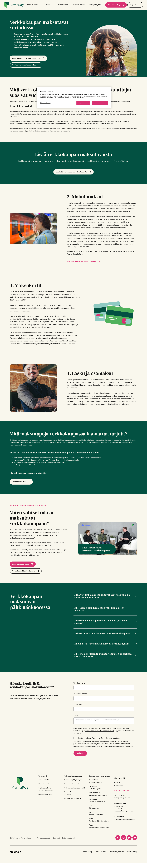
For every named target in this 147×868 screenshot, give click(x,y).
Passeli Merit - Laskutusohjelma (95, 805)
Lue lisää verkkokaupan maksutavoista (72, 172)
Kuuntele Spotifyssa (21, 567)
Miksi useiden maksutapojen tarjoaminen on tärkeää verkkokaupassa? (103, 669)
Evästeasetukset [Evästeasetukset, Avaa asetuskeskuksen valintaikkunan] (45, 103)
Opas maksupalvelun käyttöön (71, 810)
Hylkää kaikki (83, 103)
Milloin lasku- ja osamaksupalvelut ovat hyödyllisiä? (102, 656)
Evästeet (56, 855)
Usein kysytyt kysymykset (73, 797)
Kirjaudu (133, 5)
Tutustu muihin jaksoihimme (24, 573)
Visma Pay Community (72, 801)
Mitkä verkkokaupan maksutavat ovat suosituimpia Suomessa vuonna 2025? (102, 599)
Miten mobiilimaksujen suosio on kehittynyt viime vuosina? (101, 629)
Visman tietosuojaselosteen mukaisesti (100, 746)
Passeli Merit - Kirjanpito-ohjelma (96, 798)
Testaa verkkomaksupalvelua (24, 65)
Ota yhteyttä (120, 795)
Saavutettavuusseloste (72, 816)
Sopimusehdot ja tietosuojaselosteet (46, 806)
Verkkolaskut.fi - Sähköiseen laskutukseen (98, 811)
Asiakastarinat (62, 5)
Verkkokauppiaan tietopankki (75, 805)
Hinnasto (49, 5)
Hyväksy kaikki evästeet (100, 103)
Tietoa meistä (44, 797)
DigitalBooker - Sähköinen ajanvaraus (97, 818)
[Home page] (14, 5)
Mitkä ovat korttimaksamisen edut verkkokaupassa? (103, 643)
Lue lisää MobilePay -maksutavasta (83, 262)
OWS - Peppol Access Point (97, 831)
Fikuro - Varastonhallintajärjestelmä (99, 843)
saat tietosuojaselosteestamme (120, 762)
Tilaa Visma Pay (114, 5)
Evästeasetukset (69, 855)
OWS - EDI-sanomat (94, 824)
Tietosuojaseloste (44, 855)
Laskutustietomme (45, 812)
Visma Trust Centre (46, 801)
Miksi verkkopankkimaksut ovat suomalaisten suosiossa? (99, 614)
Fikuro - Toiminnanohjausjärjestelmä (99, 837)
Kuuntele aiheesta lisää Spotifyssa (26, 58)
